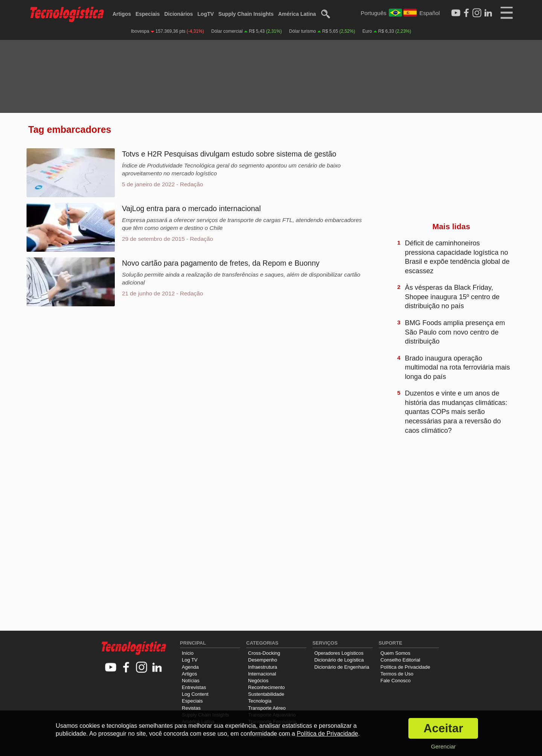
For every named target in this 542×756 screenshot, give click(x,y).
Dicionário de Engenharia (342, 667)
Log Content (195, 694)
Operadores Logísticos (339, 653)
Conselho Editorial (400, 660)
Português (373, 13)
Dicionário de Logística (339, 660)
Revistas (191, 708)
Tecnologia (260, 701)
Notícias (191, 681)
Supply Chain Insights (246, 14)
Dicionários (178, 14)
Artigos (122, 14)
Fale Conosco (396, 681)
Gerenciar (443, 746)
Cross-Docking (264, 653)
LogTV (206, 14)
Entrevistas (194, 687)
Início (188, 653)
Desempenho (263, 660)
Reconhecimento (266, 687)
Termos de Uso (397, 674)
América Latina (297, 14)
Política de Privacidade (405, 667)
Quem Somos (395, 653)
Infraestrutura (263, 667)
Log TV (190, 660)
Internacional (262, 674)
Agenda (190, 667)
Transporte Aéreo (267, 708)
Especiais (148, 14)
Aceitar (443, 728)
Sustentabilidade (266, 694)
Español (429, 13)
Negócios (258, 681)
